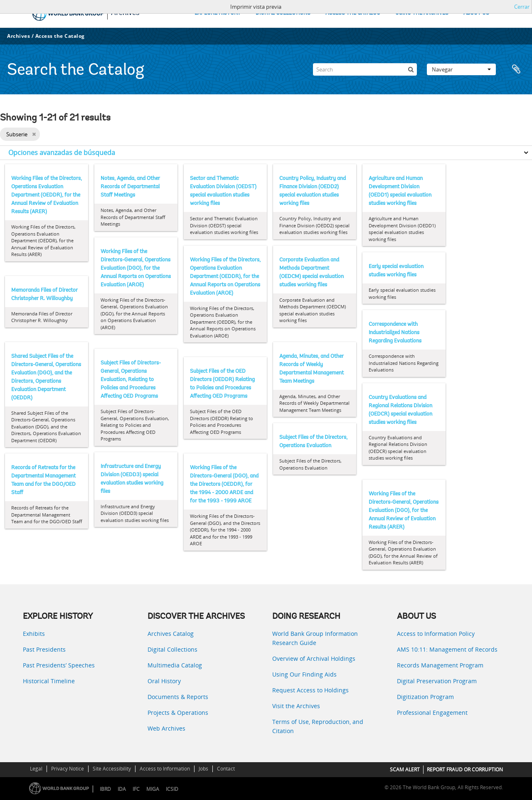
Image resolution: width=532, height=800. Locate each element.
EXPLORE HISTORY (218, 13)
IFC (136, 789)
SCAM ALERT (405, 769)
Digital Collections (172, 649)
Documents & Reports (178, 697)
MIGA (153, 789)
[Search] (365, 69)
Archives (18, 36)
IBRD (105, 789)
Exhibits (34, 634)
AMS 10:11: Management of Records (447, 649)
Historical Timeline (49, 681)
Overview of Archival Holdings (314, 658)
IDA (122, 789)
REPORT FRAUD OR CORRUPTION (465, 769)
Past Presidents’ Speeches (59, 665)
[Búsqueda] (411, 69)
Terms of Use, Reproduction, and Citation (318, 726)
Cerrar (522, 7)
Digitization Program (425, 697)
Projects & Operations (178, 713)
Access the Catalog (60, 36)
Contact (226, 769)
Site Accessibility (112, 769)
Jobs (203, 769)
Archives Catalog (171, 634)
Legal (36, 769)
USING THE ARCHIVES (422, 13)
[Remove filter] (34, 134)
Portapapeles (516, 69)
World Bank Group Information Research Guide (315, 638)
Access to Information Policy (436, 634)
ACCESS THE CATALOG (353, 13)
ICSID (172, 789)
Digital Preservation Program (437, 681)
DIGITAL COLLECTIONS (283, 13)
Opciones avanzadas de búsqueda (62, 153)
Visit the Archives (296, 706)
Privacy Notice (68, 769)
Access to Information (165, 769)
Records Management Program (440, 665)
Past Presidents (44, 649)
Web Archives (166, 728)
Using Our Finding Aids (304, 674)
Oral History (164, 681)
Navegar (461, 69)
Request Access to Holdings (310, 690)
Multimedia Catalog (175, 665)
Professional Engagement (432, 713)
